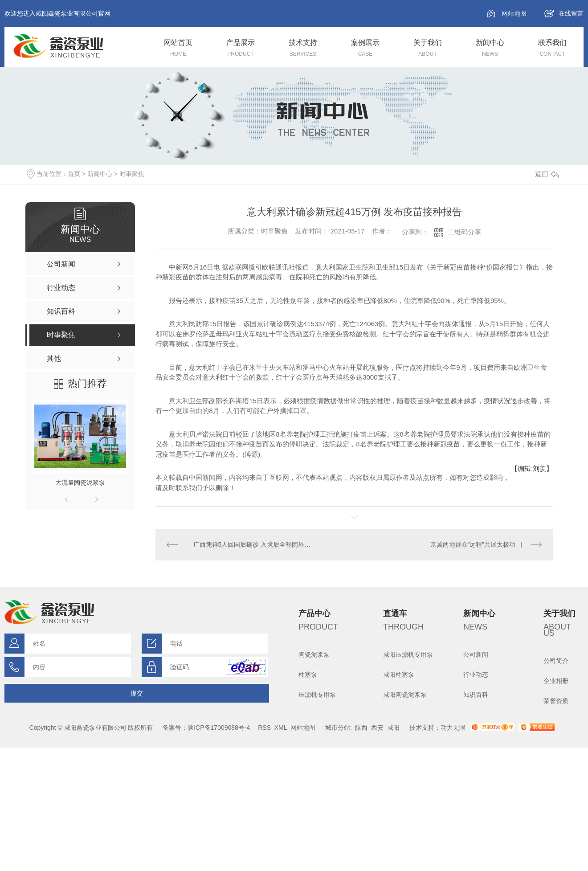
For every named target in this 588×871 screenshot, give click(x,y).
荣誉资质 (556, 701)
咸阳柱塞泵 (399, 675)
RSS (264, 728)
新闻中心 (100, 174)
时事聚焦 (132, 174)
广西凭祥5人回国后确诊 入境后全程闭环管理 (255, 544)
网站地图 (514, 13)
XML (281, 728)
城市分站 (338, 728)
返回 (547, 174)
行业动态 (476, 675)
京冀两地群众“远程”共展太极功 (473, 544)
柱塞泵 (308, 675)
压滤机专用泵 (317, 695)
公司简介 (556, 661)
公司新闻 (476, 654)
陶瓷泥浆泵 (314, 654)
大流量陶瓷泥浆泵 (80, 483)
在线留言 (571, 13)
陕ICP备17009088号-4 (219, 728)
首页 (74, 174)
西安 (377, 728)
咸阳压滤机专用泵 (408, 654)
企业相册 (556, 681)
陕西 (361, 728)
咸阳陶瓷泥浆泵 (405, 695)
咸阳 (393, 728)
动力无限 (453, 728)
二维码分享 (464, 232)
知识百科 (476, 695)
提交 (137, 693)
